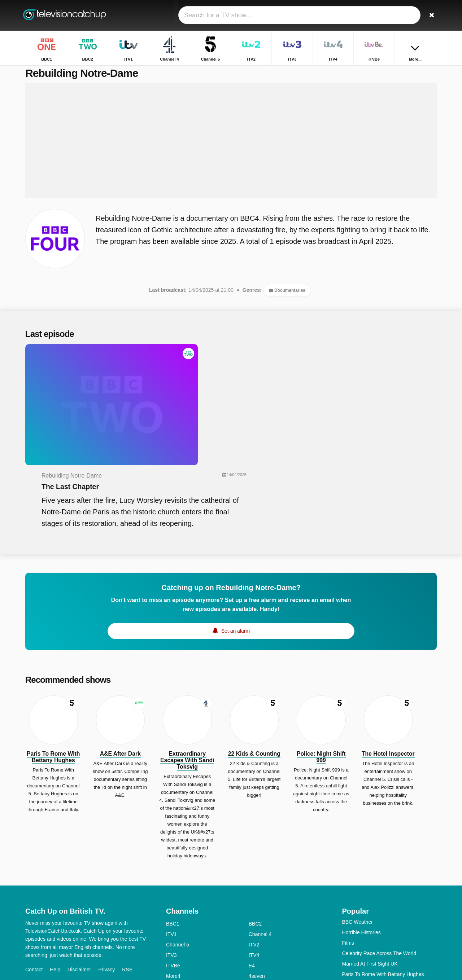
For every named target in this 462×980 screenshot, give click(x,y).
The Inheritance (360, 941)
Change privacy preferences (59, 897)
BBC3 (255, 901)
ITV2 (254, 859)
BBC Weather (358, 836)
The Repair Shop (361, 920)
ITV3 (171, 869)
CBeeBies (260, 942)
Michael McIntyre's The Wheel (376, 909)
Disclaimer (79, 884)
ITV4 (254, 869)
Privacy (106, 884)
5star (172, 922)
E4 (252, 880)
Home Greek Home (364, 899)
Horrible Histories (361, 847)
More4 (173, 890)
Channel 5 (178, 859)
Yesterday (177, 932)
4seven (257, 890)
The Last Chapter (208, 374)
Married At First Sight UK (370, 878)
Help (55, 884)
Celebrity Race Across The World (379, 867)
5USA (173, 901)
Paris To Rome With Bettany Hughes (383, 888)
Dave (255, 922)
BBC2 (255, 838)
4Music (257, 911)
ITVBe (173, 880)
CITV (254, 932)
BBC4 (173, 911)
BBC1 (173, 838)
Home (376, 71)
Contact (34, 884)
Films (348, 857)
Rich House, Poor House (370, 930)
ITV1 (171, 848)
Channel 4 (260, 848)
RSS (127, 884)
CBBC (173, 942)
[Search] (429, 15)
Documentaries (287, 299)
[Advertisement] (231, 149)
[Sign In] (405, 15)
